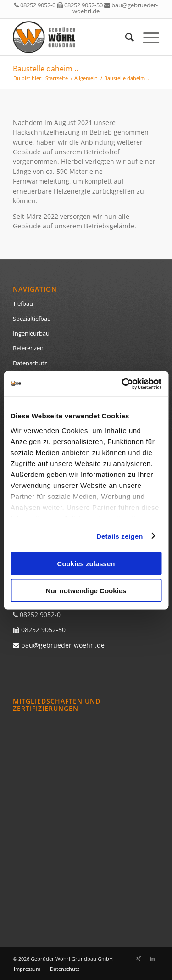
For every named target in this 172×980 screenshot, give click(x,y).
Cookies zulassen (86, 564)
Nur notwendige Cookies (86, 590)
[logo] (71, 37)
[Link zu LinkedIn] (152, 958)
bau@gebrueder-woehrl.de (115, 8)
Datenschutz (30, 363)
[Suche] (125, 37)
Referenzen (28, 348)
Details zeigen (119, 536)
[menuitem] (125, 37)
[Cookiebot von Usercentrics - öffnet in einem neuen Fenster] (122, 384)
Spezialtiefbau (32, 319)
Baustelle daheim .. (45, 69)
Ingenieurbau (31, 333)
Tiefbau (23, 303)
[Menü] (147, 37)
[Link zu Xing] (139, 958)
